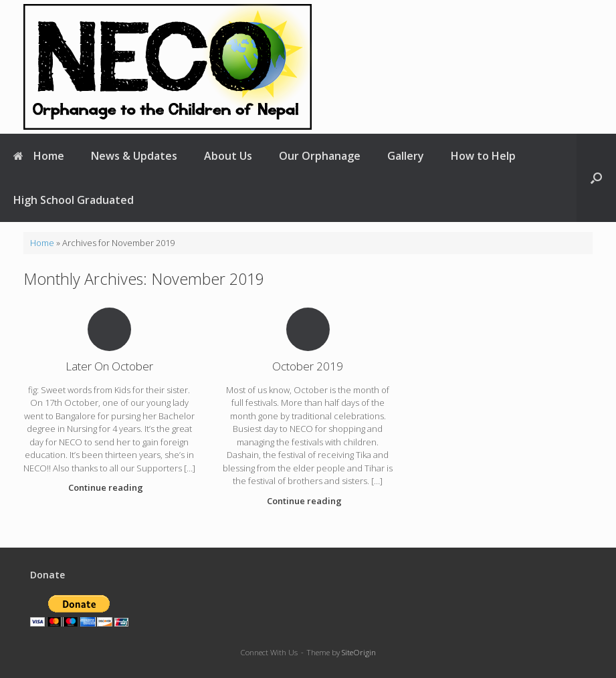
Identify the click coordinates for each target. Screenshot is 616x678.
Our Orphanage (320, 156)
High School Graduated (74, 200)
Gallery (406, 156)
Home (39, 156)
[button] (596, 178)
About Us (228, 156)
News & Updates (134, 156)
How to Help (483, 156)
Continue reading (109, 487)
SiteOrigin (359, 652)
